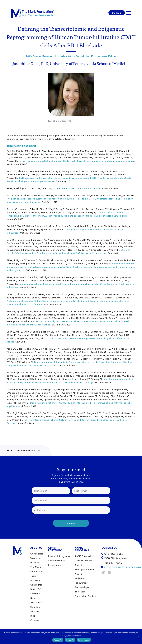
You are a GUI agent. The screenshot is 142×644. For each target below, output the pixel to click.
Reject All (70, 640)
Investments (55, 565)
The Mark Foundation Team (37, 571)
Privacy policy (84, 640)
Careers (35, 620)
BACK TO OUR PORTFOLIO (21, 450)
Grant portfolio (56, 561)
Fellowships (81, 583)
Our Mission (37, 554)
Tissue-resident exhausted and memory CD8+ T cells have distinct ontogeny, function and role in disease (76, 161)
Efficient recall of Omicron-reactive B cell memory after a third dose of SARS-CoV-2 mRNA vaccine (68, 251)
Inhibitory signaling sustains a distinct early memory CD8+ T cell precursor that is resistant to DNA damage (71, 381)
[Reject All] (139, 637)
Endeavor (80, 578)
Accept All (58, 640)
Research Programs (59, 556)
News (33, 598)
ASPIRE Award (83, 556)
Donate (117, 13)
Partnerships (82, 587)
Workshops (36, 602)
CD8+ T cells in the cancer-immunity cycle (77, 188)
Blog (33, 616)
